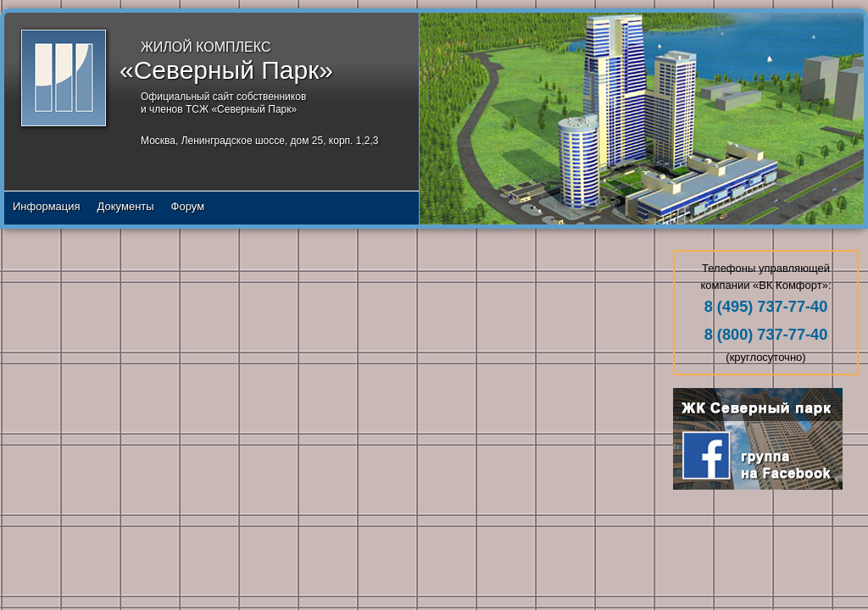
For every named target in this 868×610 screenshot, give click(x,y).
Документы (126, 206)
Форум (188, 206)
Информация (47, 206)
